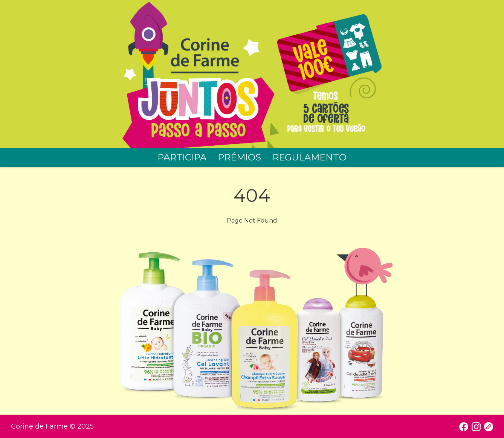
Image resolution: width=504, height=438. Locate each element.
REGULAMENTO (309, 157)
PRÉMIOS (239, 157)
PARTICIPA (182, 157)
